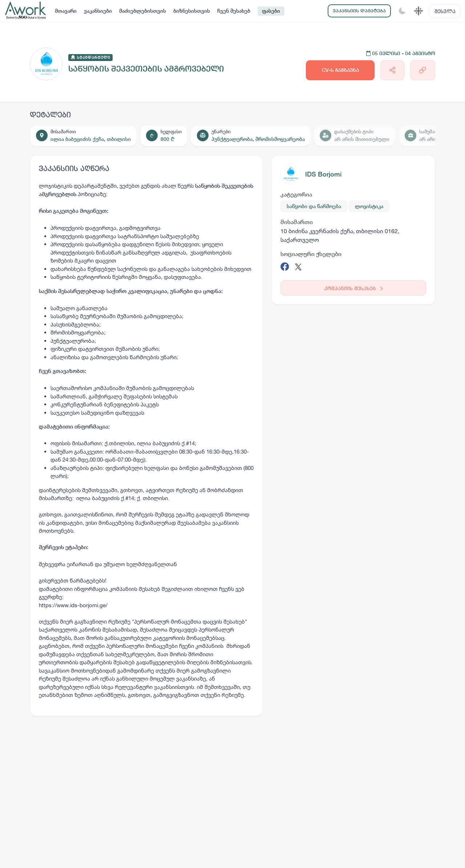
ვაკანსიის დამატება (359, 11)
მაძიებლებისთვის (143, 11)
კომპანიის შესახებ (353, 288)
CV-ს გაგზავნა (340, 70)
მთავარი (66, 11)
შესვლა (445, 11)
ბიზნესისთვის (192, 11)
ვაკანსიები (98, 11)
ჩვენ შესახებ (234, 11)
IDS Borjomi (323, 174)
